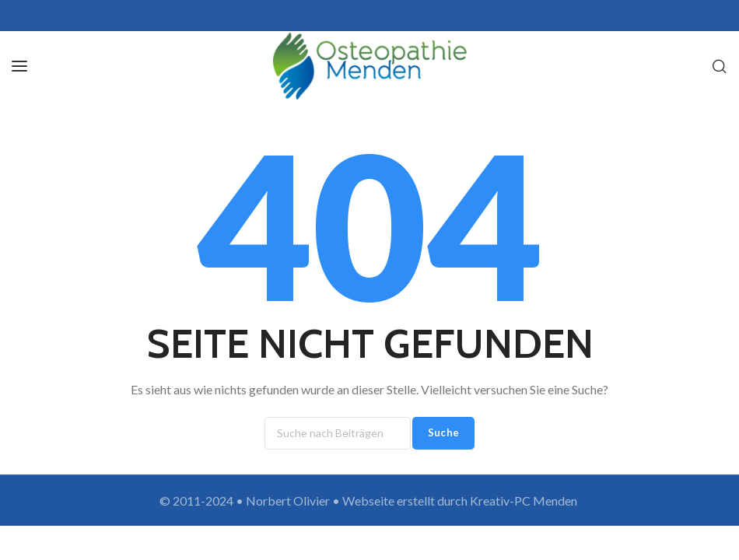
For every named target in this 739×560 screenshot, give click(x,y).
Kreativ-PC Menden (525, 500)
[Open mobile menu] (19, 66)
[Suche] (720, 66)
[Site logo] (370, 66)
